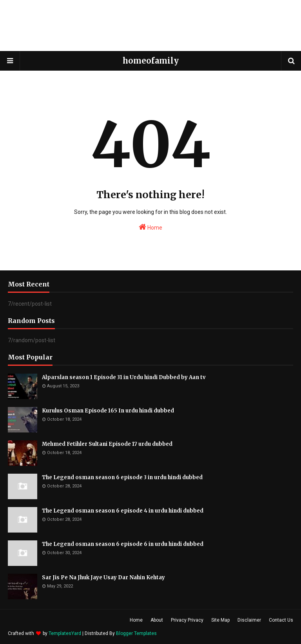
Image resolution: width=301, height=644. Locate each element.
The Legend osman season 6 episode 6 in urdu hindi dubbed (123, 544)
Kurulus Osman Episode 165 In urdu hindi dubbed (108, 411)
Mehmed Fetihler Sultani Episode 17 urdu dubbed (107, 444)
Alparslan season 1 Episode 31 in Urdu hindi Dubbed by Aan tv (124, 377)
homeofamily (151, 61)
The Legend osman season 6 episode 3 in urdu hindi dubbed (122, 477)
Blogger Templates (136, 633)
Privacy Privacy (187, 620)
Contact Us (281, 620)
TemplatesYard (65, 633)
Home (150, 227)
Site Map (220, 620)
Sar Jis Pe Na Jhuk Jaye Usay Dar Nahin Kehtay (103, 577)
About (157, 620)
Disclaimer (249, 620)
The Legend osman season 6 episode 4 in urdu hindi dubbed (123, 511)
